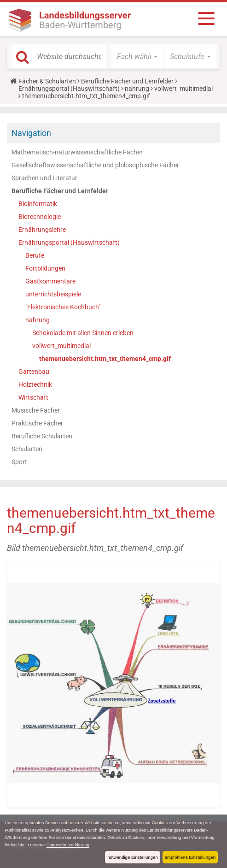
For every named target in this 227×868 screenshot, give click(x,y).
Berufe (35, 255)
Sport (19, 462)
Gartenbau (34, 372)
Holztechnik (35, 384)
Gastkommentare (50, 281)
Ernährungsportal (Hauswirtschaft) (69, 89)
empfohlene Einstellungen (190, 857)
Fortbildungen (45, 268)
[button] (137, 57)
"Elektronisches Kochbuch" (63, 307)
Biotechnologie (40, 217)
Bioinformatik (38, 204)
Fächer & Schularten (47, 81)
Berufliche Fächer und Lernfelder (127, 81)
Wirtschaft (33, 397)
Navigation (31, 133)
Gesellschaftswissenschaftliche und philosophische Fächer (95, 165)
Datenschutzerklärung (68, 845)
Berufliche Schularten (42, 436)
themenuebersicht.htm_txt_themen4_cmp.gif (105, 359)
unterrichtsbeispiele (53, 294)
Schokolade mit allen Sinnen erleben (83, 333)
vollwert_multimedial (183, 89)
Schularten (27, 449)
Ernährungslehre (42, 230)
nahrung (137, 89)
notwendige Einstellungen (132, 857)
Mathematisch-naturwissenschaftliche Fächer (77, 152)
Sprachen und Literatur (44, 178)
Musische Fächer (36, 410)
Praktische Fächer (37, 423)
